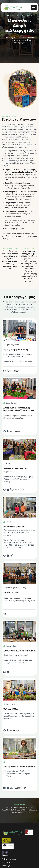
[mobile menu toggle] (34, 8)
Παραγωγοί (6, 866)
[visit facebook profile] (3, 852)
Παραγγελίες (7, 862)
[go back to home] (13, 832)
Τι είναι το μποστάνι (9, 859)
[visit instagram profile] (7, 852)
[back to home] (13, 8)
